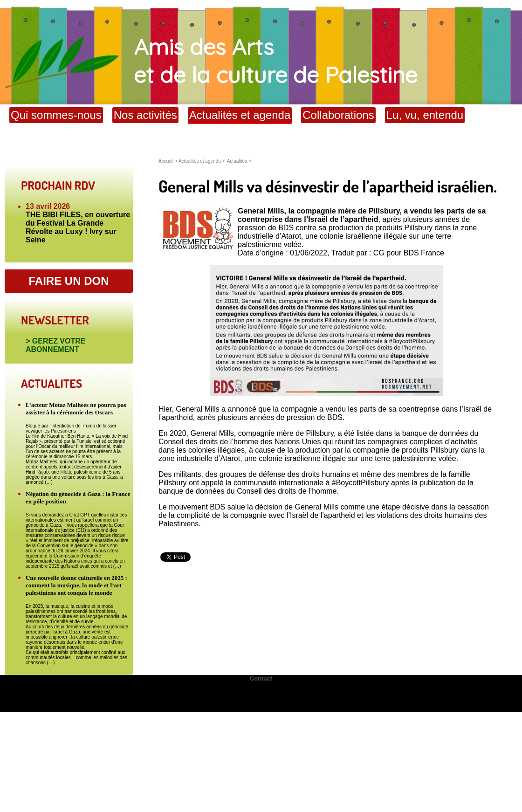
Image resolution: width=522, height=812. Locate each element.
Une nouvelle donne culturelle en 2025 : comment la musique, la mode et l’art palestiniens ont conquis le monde (76, 585)
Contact (261, 678)
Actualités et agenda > (202, 161)
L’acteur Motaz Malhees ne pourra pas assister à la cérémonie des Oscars (76, 409)
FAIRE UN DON (69, 281)
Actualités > (239, 161)
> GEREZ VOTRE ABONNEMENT (55, 345)
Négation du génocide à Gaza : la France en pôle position (78, 498)
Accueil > (168, 161)
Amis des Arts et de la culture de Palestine (209, 61)
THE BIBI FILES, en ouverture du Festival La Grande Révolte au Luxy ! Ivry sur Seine (78, 227)
